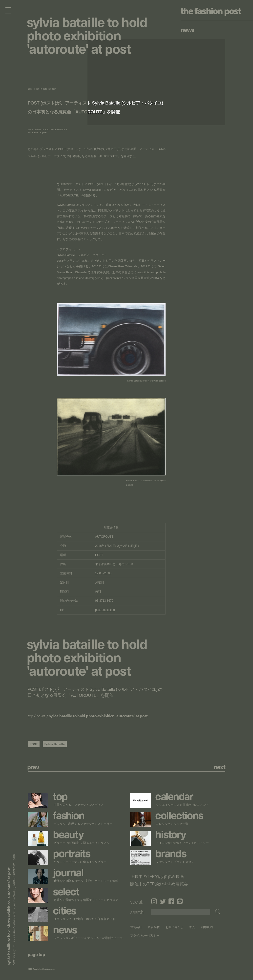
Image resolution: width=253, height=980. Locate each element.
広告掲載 (154, 927)
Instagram (154, 901)
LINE (180, 901)
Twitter (163, 901)
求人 (192, 927)
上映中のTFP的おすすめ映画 (157, 877)
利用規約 (207, 927)
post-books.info (105, 610)
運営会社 (136, 927)
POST (34, 744)
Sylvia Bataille (55, 744)
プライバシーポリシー (145, 935)
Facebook (171, 901)
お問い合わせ (174, 927)
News (187, 29)
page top (36, 954)
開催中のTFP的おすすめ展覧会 (159, 884)
